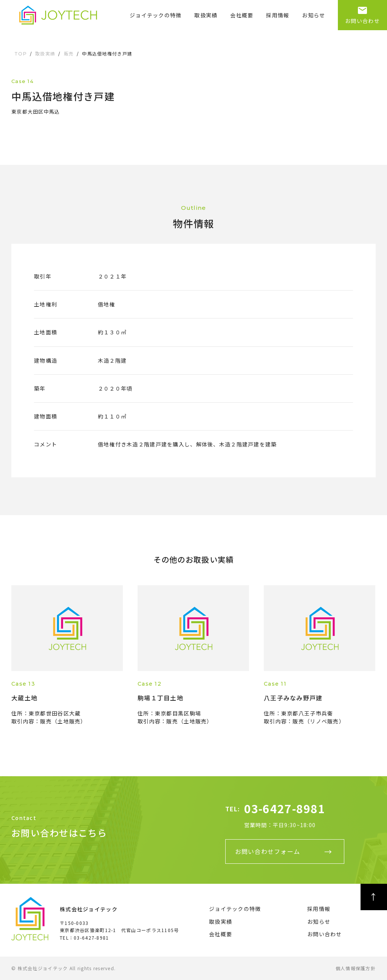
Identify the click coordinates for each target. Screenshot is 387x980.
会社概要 (242, 15)
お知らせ (313, 15)
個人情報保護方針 (356, 968)
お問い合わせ (362, 12)
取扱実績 (206, 15)
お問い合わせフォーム (268, 851)
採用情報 (278, 15)
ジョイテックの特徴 (156, 15)
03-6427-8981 (285, 808)
